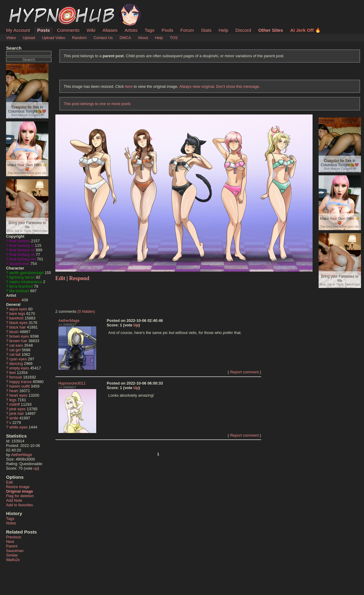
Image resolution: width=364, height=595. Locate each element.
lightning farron (22, 277)
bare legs (17, 314)
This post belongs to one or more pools (97, 104)
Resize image (18, 487)
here (129, 86)
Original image (20, 491)
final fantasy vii (22, 250)
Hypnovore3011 (72, 383)
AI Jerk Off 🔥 (305, 30)
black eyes (18, 323)
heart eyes (18, 395)
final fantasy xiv (23, 259)
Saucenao (15, 551)
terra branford (21, 286)
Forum (187, 30)
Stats (206, 30)
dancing (16, 364)
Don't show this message (238, 86)
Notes (11, 523)
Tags (149, 30)
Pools (167, 30)
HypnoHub (23, 7)
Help (224, 30)
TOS (174, 38)
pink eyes (18, 409)
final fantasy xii (22, 255)
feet (13, 373)
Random (79, 38)
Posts (44, 30)
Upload (29, 38)
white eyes (18, 427)
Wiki (91, 30)
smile (14, 418)
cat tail (15, 354)
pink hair (17, 413)
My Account (18, 30)
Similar (12, 555)
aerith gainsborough (26, 273)
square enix (19, 264)
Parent (12, 546)
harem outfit (20, 386)
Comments (68, 30)
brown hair (18, 341)
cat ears (16, 345)
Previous (14, 537)
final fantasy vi (22, 245)
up (35, 468)
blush (14, 332)
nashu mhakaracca (26, 282)
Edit (9, 482)
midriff (15, 404)
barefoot (16, 318)
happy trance (21, 382)
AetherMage (21, 455)
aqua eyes (18, 309)
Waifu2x (13, 560)
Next (10, 542)
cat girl (15, 350)
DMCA (125, 38)
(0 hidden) (86, 311)
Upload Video (54, 38)
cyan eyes (18, 359)
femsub (16, 377)
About (143, 38)
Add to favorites (20, 505)
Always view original (197, 86)
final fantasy (20, 241)
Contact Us (103, 38)
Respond (79, 278)
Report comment (244, 372)
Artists (131, 30)
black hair (18, 327)
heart (14, 391)
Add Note (14, 500)
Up (136, 325)
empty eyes (19, 368)
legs (13, 400)
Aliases (110, 30)
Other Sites (271, 30)
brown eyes (19, 336)
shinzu (15, 300)
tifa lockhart (19, 291)
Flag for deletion (20, 496)
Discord (243, 30)
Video (11, 38)
